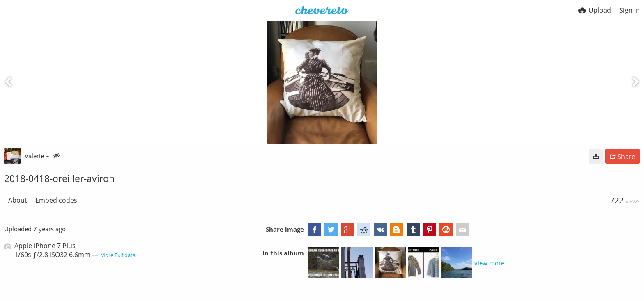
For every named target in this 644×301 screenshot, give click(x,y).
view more (489, 263)
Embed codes (56, 200)
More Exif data (118, 255)
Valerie (37, 156)
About (18, 200)
